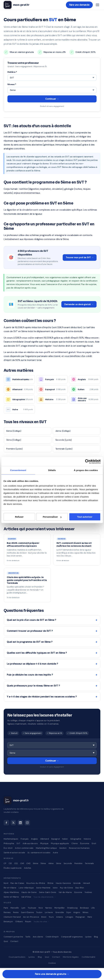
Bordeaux (84, 908)
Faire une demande (79, 5)
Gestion (63, 848)
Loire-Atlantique (26, 888)
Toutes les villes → (41, 922)
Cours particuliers (17, 957)
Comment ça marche (13, 937)
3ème (59, 863)
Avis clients (38, 937)
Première (78, 863)
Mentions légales (71, 957)
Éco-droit (8, 848)
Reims (16, 912)
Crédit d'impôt (52, 937)
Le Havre (49, 912)
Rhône (50, 883)
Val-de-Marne (65, 892)
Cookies (52, 963)
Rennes (7, 912)
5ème (43, 863)
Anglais (34, 839)
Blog (96, 937)
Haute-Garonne (63, 883)
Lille (93, 908)
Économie (85, 843)
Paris (6, 908)
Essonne (78, 892)
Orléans (19, 921)
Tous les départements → (45, 897)
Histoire (87, 839)
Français (25, 839)
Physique (44, 843)
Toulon (39, 912)
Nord (6, 883)
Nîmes (85, 912)
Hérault (86, 883)
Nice (41, 908)
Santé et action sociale (14, 853)
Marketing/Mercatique (46, 848)
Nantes (49, 908)
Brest (44, 917)
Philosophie (9, 843)
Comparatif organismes (72, 937)
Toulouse (32, 908)
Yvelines (88, 892)
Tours (51, 917)
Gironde (77, 883)
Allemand (45, 839)
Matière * (12, 72)
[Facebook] (6, 823)
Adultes (28, 868)
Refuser (19, 517)
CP (5, 863)
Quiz (6, 941)
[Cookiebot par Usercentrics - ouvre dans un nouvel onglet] (87, 461)
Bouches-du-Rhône (36, 883)
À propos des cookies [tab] (86, 470)
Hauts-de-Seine (29, 892)
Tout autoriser (85, 517)
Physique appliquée (60, 843)
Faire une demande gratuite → (52, 974)
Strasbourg (72, 908)
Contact (14, 941)
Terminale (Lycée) (64, 449)
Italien (65, 839)
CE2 (16, 863)
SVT (18, 843)
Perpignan (80, 917)
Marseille (15, 908)
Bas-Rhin (80, 888)
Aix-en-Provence (31, 917)
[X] (13, 823)
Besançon (8, 921)
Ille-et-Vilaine (10, 888)
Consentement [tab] (18, 470)
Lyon (23, 908)
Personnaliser (52, 517)
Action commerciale (24, 848)
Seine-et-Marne (11, 897)
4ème (51, 863)
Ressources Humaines (79, 848)
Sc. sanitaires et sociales (39, 853)
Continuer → (52, 99)
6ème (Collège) (14, 431)
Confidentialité (89, 957)
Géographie (76, 839)
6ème (36, 863)
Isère (55, 888)
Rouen (28, 921)
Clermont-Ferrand (12, 917)
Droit (94, 843)
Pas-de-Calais (17, 883)
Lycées (88, 937)
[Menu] (97, 5)
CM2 (28, 863)
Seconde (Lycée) (64, 440)
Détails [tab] (52, 470)
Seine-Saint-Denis (48, 892)
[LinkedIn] (20, 823)
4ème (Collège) (63, 431)
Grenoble (60, 912)
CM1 (22, 863)
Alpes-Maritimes (11, 892)
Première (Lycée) (14, 449)
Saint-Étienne (27, 912)
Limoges (69, 917)
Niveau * (12, 84)
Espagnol (56, 839)
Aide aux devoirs (30, 843)
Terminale (89, 863)
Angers (77, 912)
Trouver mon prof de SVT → (80, 257)
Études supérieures (13, 868)
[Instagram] (27, 823)
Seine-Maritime (43, 888)
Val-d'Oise (26, 897)
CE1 (10, 863)
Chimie (75, 843)
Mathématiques (11, 839)
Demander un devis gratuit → (79, 304)
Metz (90, 917)
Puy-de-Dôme (66, 888)
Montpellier (60, 908)
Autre (55, 853)
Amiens (60, 917)
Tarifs (28, 937)
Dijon (69, 912)
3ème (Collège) (14, 440)
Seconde (68, 863)
